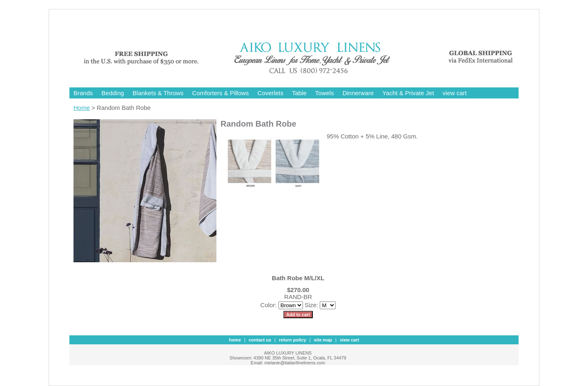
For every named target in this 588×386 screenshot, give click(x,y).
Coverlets (271, 93)
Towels (325, 93)
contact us (260, 340)
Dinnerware (358, 93)
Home (82, 108)
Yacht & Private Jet (408, 93)
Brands (83, 93)
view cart (455, 93)
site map (323, 340)
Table (299, 93)
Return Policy (293, 340)
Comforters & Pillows (220, 93)
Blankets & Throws (158, 93)
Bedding (113, 93)
